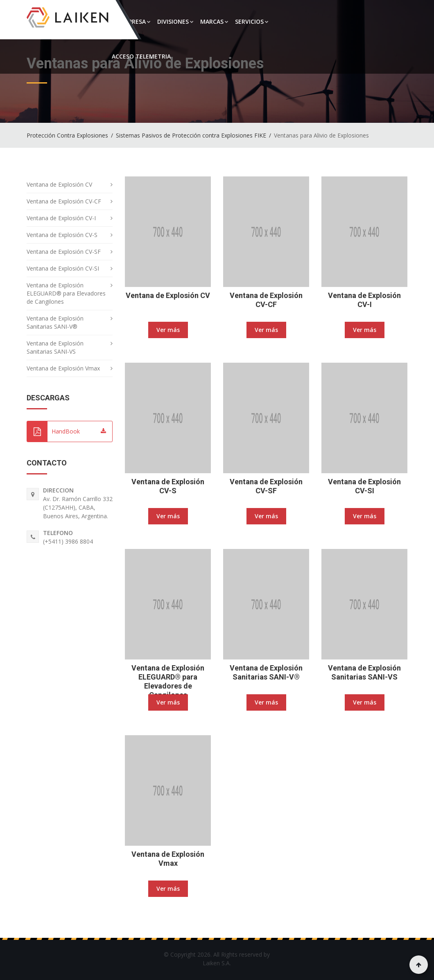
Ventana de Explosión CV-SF (266, 486)
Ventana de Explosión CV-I (364, 300)
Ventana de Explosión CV (168, 295)
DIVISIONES (175, 21)
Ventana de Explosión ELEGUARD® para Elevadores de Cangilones (168, 681)
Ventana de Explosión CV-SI (364, 486)
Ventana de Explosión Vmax (168, 859)
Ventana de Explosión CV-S (168, 486)
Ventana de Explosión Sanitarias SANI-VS (364, 672)
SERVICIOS (252, 21)
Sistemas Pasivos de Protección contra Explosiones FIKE (191, 135)
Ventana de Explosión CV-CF (266, 300)
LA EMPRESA (131, 21)
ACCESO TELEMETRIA (141, 56)
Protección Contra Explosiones (67, 135)
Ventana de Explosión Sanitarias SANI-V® (266, 672)
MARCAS (214, 21)
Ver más (168, 330)
